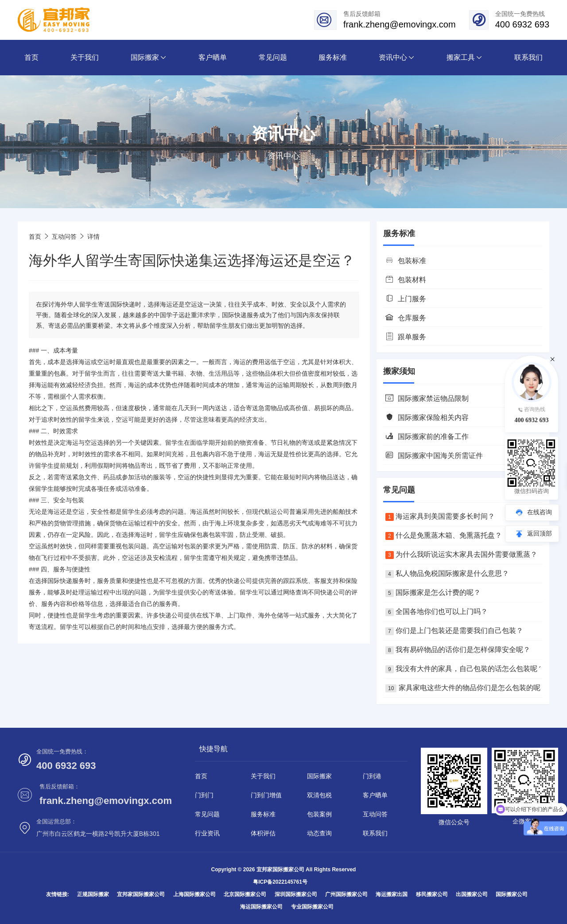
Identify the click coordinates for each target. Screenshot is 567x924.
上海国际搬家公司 (194, 894)
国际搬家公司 (512, 894)
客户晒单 (375, 795)
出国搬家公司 (472, 894)
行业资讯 (207, 833)
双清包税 (319, 795)
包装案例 (319, 814)
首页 (35, 237)
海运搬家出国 (392, 894)
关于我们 (263, 776)
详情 (93, 237)
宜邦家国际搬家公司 (141, 894)
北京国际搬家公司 (245, 894)
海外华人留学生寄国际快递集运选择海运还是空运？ (192, 260)
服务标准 (263, 814)
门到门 (204, 795)
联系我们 (375, 833)
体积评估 (263, 833)
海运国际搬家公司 (261, 907)
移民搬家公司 (432, 894)
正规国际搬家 (93, 894)
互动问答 (64, 237)
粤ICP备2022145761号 (280, 882)
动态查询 (319, 833)
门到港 (372, 776)
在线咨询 (540, 512)
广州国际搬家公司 (346, 894)
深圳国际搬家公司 (296, 894)
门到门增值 (266, 795)
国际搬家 (319, 776)
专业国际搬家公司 (312, 907)
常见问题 (207, 814)
